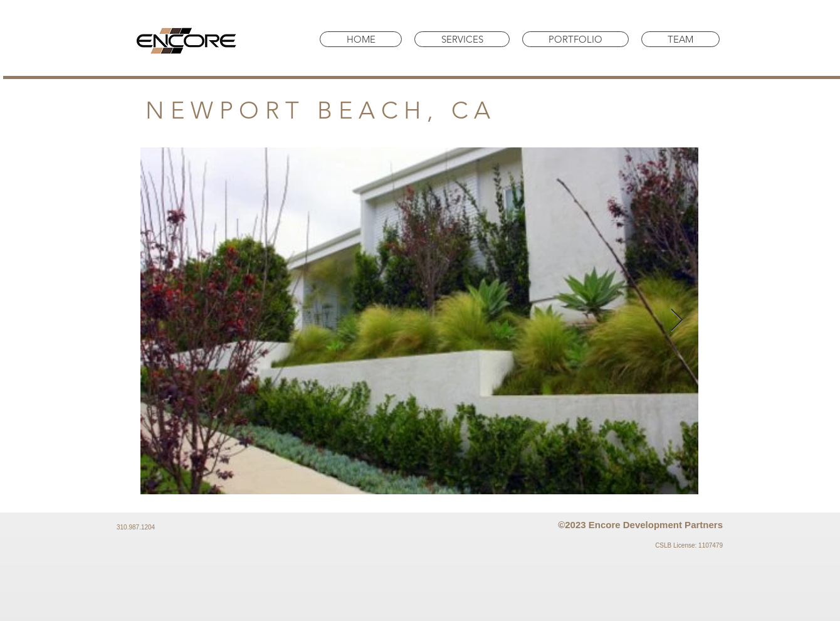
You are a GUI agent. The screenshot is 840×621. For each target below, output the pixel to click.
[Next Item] (677, 321)
